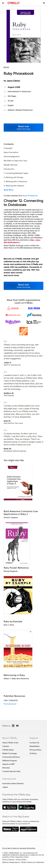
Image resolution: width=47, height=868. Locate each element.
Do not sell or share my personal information (19, 848)
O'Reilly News (8, 750)
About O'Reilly (10, 738)
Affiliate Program (10, 761)
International (9, 779)
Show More (8, 190)
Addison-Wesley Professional (20, 110)
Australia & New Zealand (13, 783)
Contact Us (34, 743)
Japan (5, 787)
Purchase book (10, 704)
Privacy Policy (35, 750)
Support (34, 738)
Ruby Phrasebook (30, 196)
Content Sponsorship (11, 771)
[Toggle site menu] (3, 3)
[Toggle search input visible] (44, 3)
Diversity (6, 768)
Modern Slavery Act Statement (33, 862)
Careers (6, 746)
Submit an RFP (8, 764)
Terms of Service (8, 860)
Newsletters (35, 746)
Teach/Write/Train (10, 743)
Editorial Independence (11, 862)
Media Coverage (10, 753)
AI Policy (33, 753)
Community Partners (11, 757)
